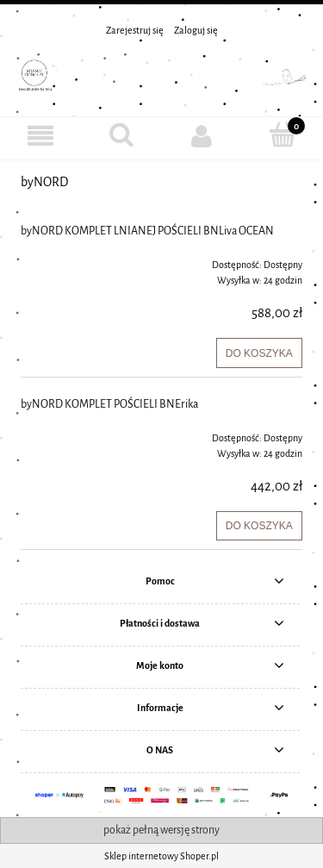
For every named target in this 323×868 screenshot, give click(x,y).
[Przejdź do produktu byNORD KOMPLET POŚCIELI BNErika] (77, 433)
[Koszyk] (283, 135)
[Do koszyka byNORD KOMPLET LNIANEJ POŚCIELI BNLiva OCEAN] (259, 353)
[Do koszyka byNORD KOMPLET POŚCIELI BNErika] (259, 526)
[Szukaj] (121, 135)
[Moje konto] (202, 136)
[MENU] (40, 136)
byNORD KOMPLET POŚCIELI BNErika (109, 404)
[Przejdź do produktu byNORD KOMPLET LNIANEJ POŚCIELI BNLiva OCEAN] (77, 259)
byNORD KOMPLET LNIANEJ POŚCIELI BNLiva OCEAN (147, 231)
